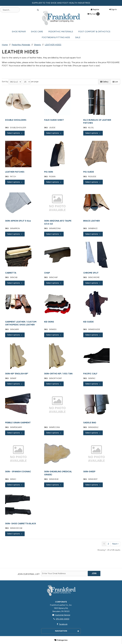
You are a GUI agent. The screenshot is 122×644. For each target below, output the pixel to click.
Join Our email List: (29, 574)
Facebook (62, 624)
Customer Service (61, 615)
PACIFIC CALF (90, 374)
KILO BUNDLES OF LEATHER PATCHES (97, 121)
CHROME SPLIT (91, 273)
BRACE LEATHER (91, 221)
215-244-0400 (61, 619)
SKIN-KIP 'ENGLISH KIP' (17, 374)
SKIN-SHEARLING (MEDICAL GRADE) (58, 473)
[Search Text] (10, 10)
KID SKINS (49, 322)
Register (95, 9)
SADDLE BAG (90, 423)
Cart (93, 14)
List (115, 82)
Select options (15, 133)
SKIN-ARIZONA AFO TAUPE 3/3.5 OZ (58, 222)
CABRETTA (11, 273)
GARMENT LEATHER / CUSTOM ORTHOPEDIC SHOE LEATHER (21, 323)
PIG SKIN (49, 172)
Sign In (113, 9)
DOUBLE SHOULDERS (16, 120)
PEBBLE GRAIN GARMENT (18, 423)
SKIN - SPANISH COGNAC (18, 472)
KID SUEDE (88, 322)
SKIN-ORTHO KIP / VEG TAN (58, 374)
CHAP (47, 273)
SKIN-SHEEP (89, 472)
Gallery (104, 82)
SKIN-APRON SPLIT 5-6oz (18, 221)
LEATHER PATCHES (15, 172)
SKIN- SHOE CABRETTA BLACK (21, 524)
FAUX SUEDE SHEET (54, 120)
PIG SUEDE (89, 172)
